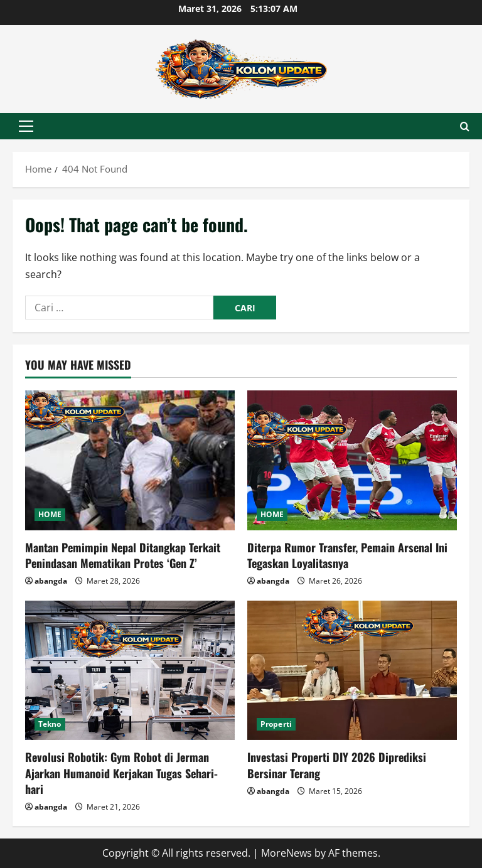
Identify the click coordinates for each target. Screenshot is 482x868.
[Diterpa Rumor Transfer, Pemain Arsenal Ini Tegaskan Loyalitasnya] (352, 460)
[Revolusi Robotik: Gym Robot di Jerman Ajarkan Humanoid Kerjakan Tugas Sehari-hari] (130, 671)
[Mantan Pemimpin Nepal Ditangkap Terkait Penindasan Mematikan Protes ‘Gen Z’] (130, 460)
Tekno (50, 724)
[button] (26, 126)
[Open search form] (465, 126)
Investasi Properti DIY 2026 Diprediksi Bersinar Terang (337, 765)
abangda (51, 581)
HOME (50, 514)
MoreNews (287, 853)
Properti (276, 724)
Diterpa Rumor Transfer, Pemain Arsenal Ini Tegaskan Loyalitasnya (347, 555)
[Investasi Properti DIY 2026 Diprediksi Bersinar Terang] (352, 671)
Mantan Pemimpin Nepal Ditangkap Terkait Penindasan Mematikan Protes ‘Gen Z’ (123, 555)
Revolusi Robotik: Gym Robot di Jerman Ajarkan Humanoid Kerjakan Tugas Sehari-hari (121, 773)
